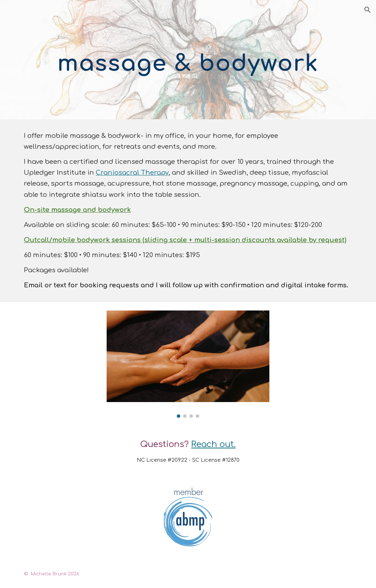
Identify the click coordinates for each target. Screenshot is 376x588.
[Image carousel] (188, 364)
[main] (188, 60)
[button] (368, 10)
